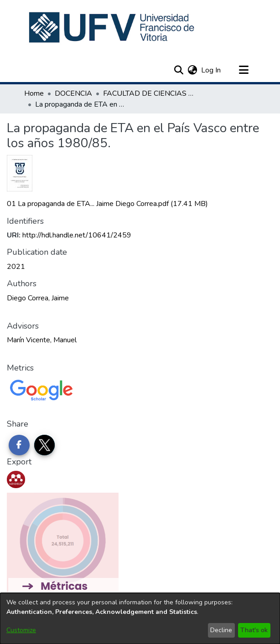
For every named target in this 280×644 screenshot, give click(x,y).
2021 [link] (16, 267)
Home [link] (34, 93)
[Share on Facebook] (19, 445)
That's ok (254, 630)
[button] (112, 27)
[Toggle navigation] (244, 70)
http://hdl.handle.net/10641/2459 (77, 235)
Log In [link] (211, 70)
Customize (21, 630)
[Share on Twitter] (45, 445)
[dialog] (140, 618)
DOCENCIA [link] (73, 93)
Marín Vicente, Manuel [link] (42, 340)
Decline (221, 630)
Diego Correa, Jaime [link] (38, 298)
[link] (107, 204)
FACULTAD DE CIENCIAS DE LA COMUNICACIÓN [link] (149, 93)
